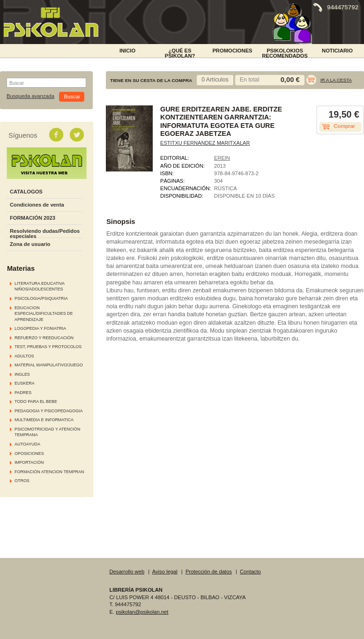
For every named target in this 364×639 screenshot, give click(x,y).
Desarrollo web (127, 572)
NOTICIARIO (337, 51)
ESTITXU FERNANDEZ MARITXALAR (205, 143)
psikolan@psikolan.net (142, 612)
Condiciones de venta (37, 205)
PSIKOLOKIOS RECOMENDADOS (285, 52)
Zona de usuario (30, 244)
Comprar (344, 126)
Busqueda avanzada (30, 96)
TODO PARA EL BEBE (36, 401)
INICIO (127, 51)
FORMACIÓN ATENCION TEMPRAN (49, 472)
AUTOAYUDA (27, 444)
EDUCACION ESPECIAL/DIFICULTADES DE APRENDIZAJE (44, 314)
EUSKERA (25, 383)
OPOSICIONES (29, 453)
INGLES (22, 374)
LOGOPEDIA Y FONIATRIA (40, 328)
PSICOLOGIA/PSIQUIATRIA (41, 298)
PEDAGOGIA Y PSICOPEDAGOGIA (48, 411)
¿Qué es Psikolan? (180, 52)
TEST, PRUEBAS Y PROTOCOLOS (48, 347)
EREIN (222, 158)
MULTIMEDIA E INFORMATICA (44, 420)
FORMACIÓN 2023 (33, 218)
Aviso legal (165, 572)
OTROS (22, 481)
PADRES (23, 393)
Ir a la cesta (336, 80)
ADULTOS (24, 356)
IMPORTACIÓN (29, 462)
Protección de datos (209, 572)
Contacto (250, 572)
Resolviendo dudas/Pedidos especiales (45, 234)
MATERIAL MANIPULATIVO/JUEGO (49, 365)
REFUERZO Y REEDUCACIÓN (44, 338)
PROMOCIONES (232, 51)
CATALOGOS (26, 192)
